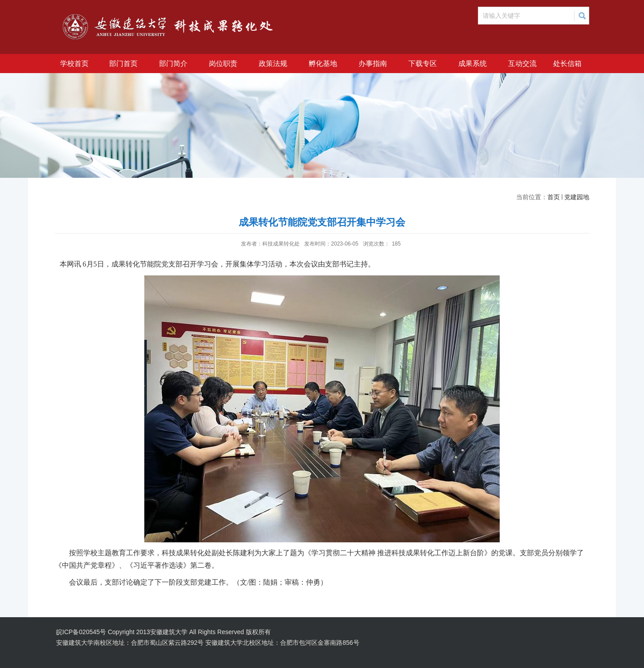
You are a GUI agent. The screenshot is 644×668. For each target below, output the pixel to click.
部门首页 (123, 64)
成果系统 (473, 64)
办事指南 (373, 64)
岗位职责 (223, 64)
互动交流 (522, 64)
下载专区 (423, 64)
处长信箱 (567, 64)
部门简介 (173, 64)
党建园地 (577, 197)
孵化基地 (323, 64)
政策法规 (273, 64)
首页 (554, 197)
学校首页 (74, 64)
